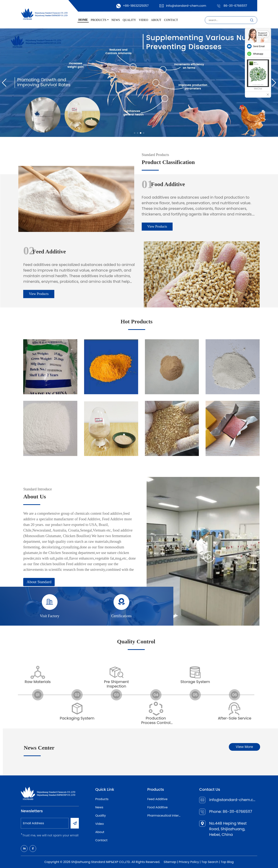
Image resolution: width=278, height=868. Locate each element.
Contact (101, 840)
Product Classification (96, 162)
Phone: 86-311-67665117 (231, 812)
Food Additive (158, 807)
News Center (124, 748)
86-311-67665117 (235, 6)
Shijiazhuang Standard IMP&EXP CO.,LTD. (101, 862)
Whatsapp (258, 54)
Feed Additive (157, 799)
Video (100, 824)
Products (102, 799)
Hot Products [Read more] (64, 321)
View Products (85, 226)
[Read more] (123, 367)
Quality (101, 816)
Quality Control (51, 641)
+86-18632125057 (136, 6)
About (100, 832)
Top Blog (227, 862)
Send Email (259, 46)
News (99, 807)
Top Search (210, 862)
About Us (107, 496)
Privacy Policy (189, 862)
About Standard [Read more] (112, 582)
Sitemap (170, 862)
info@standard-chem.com (186, 6)
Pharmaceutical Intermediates (165, 816)
